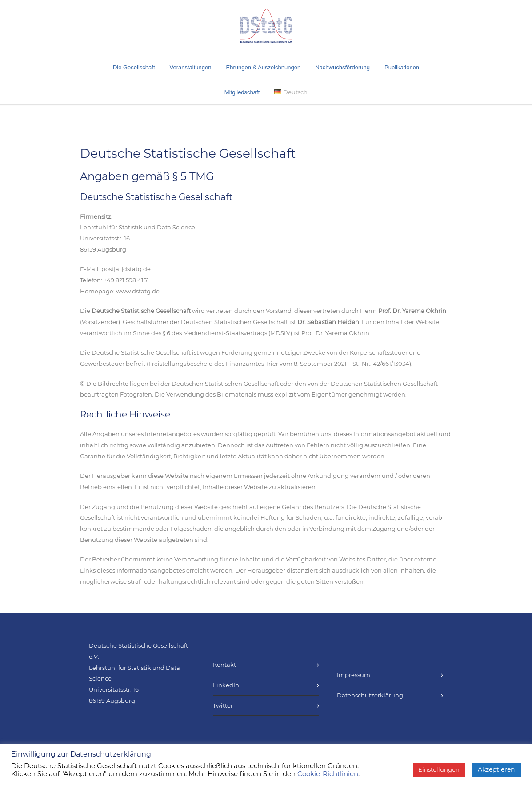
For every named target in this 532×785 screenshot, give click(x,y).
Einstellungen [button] (439, 769)
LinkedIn (226, 685)
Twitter (223, 705)
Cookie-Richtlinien (328, 774)
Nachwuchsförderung (342, 67)
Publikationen (402, 67)
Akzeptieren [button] (496, 769)
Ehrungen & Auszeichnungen (264, 67)
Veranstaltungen (191, 67)
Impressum (354, 675)
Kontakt (224, 665)
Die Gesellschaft (134, 67)
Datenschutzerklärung (370, 695)
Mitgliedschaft (242, 92)
